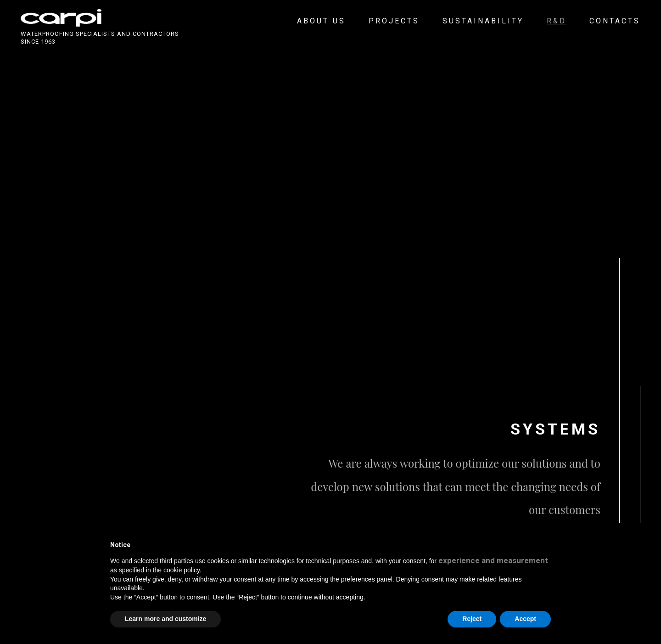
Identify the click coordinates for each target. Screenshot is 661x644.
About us (321, 21)
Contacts (615, 21)
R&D (557, 21)
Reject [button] (472, 619)
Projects (394, 21)
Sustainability (483, 21)
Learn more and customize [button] (165, 619)
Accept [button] (525, 619)
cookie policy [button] (182, 570)
